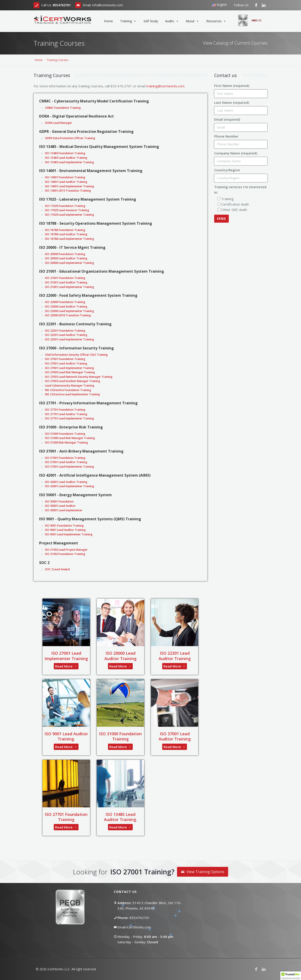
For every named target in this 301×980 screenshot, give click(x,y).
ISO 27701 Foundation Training (66, 817)
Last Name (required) (232, 102)
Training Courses (57, 60)
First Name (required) (232, 86)
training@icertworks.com (165, 86)
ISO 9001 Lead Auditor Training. (66, 736)
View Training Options (203, 872)
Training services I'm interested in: (240, 190)
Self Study (151, 21)
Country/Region (227, 170)
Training (128, 21)
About (192, 21)
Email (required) (227, 119)
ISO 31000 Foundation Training (120, 736)
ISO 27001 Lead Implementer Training (66, 656)
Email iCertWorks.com (134, 927)
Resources (216, 21)
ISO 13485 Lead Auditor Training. (120, 817)
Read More (66, 666)
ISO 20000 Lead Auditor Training (120, 656)
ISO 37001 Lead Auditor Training (175, 736)
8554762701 (140, 918)
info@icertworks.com (108, 5)
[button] (291, 976)
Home (108, 21)
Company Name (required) (236, 153)
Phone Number (226, 136)
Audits (172, 21)
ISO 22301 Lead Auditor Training (175, 656)
